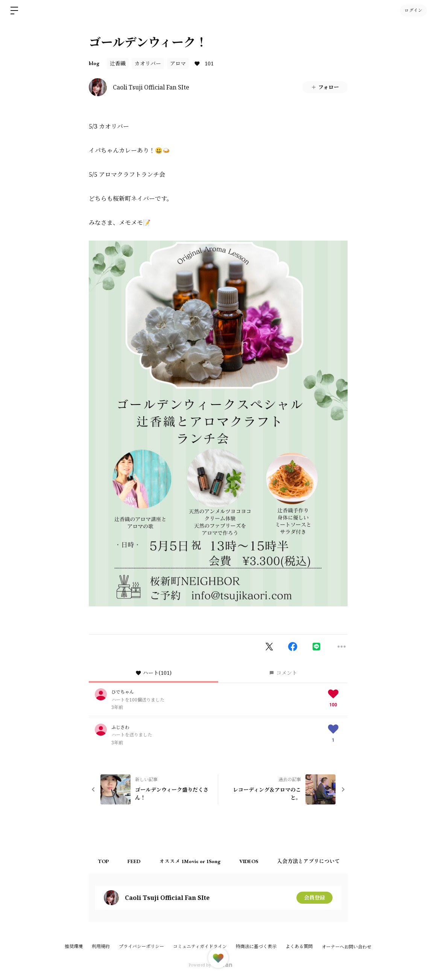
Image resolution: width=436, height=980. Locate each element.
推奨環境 (74, 946)
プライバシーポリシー (141, 946)
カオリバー (148, 63)
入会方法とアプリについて (309, 861)
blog (94, 63)
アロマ (178, 63)
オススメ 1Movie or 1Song (190, 861)
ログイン (413, 11)
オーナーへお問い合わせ (346, 947)
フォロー (325, 87)
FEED (134, 861)
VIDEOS (249, 861)
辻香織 (118, 63)
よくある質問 (299, 946)
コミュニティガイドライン (200, 946)
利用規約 (101, 946)
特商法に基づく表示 (256, 946)
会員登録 (314, 897)
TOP (104, 861)
